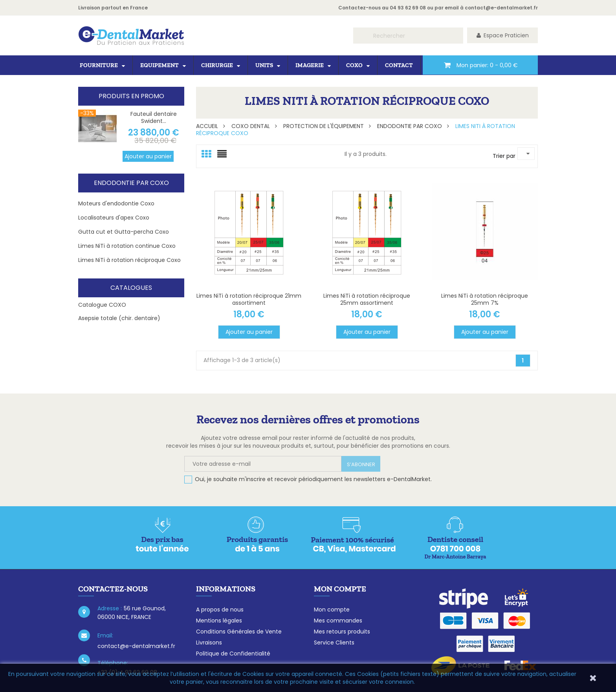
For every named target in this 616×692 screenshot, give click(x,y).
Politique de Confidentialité (233, 654)
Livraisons (209, 643)
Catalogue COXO (102, 305)
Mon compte (332, 610)
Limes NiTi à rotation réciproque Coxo (129, 260)
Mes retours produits (342, 632)
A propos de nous (220, 610)
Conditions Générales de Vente (239, 632)
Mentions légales (219, 621)
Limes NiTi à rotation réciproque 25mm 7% (485, 299)
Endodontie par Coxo (131, 183)
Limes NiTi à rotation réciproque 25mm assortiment (367, 299)
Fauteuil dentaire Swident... (154, 117)
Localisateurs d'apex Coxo (114, 218)
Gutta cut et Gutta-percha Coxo (124, 232)
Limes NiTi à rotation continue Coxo (127, 246)
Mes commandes (338, 621)
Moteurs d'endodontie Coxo (116, 203)
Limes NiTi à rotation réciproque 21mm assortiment (249, 299)
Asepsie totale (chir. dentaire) (119, 318)
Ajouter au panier (148, 156)
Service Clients (334, 643)
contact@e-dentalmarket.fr (501, 8)
